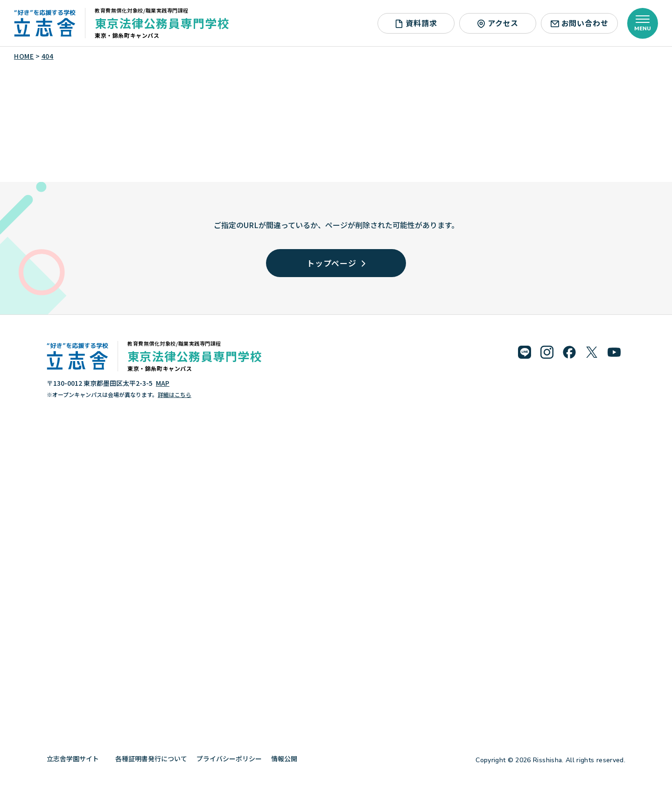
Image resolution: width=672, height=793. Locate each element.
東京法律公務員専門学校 (162, 23)
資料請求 (416, 23)
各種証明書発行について (151, 758)
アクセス (498, 23)
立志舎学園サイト (76, 758)
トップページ (336, 263)
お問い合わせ (580, 23)
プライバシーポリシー (229, 758)
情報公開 (288, 758)
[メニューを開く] (643, 23)
